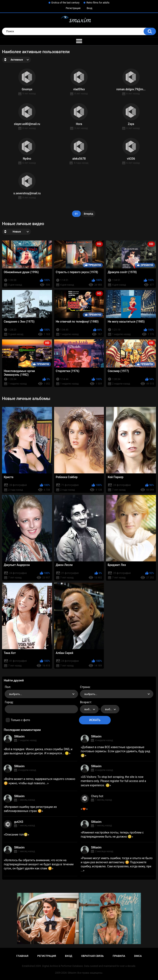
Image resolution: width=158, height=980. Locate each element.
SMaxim (19, 736)
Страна (85, 687)
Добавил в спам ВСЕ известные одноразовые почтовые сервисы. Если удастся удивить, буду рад (115, 751)
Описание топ (16, 835)
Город (9, 702)
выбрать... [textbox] (15, 694)
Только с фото (20, 720)
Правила (119, 956)
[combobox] (41, 694)
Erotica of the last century (65, 3)
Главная (22, 956)
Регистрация (73, 8)
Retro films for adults (98, 3)
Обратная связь (92, 956)
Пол (7, 687)
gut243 (19, 822)
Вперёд (89, 214)
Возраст (86, 702)
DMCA (138, 956)
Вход (89, 8)
